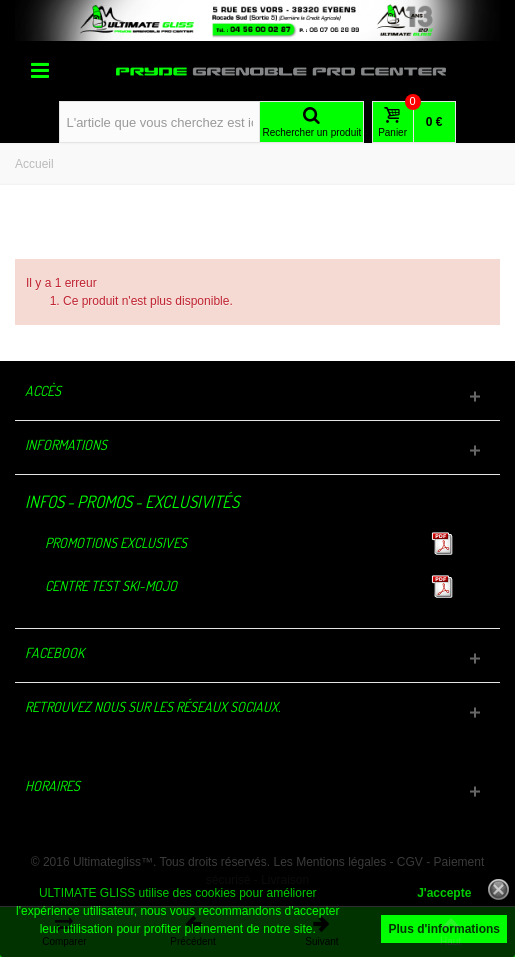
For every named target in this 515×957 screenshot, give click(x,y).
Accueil (34, 164)
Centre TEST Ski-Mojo (111, 585)
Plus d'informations (444, 929)
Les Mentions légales (329, 862)
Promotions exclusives (116, 542)
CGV (410, 862)
